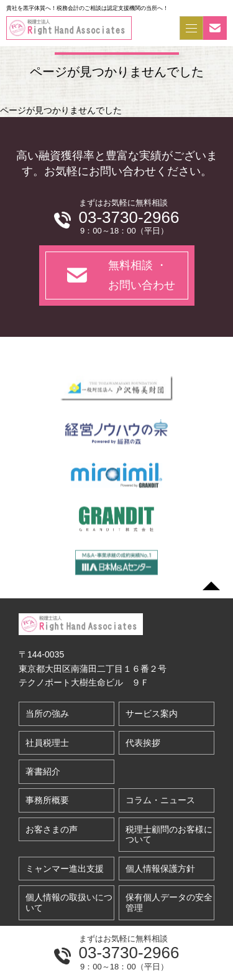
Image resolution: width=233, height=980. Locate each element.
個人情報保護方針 (160, 869)
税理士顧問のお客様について (169, 835)
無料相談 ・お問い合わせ (142, 275)
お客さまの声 (52, 829)
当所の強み (47, 714)
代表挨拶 (143, 743)
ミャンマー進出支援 (65, 869)
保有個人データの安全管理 (169, 902)
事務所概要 (47, 800)
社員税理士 (47, 743)
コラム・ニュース (160, 800)
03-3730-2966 (129, 953)
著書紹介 (43, 771)
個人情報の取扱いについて (69, 902)
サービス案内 (152, 714)
